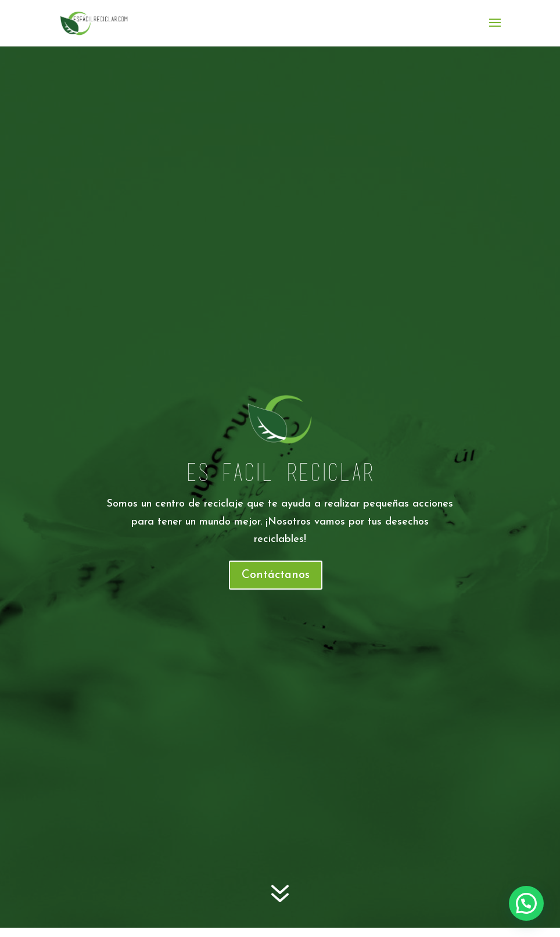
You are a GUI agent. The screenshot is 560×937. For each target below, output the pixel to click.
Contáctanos (276, 575)
